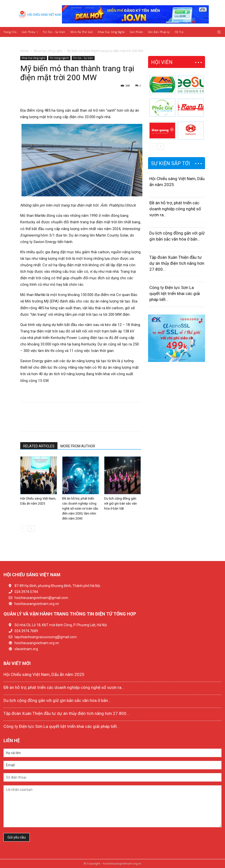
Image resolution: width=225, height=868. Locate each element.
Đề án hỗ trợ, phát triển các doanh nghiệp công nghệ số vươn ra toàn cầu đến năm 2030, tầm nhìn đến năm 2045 (80, 508)
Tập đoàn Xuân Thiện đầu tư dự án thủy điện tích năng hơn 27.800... (177, 263)
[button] (219, 32)
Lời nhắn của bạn (112, 806)
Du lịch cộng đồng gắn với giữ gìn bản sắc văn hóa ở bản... (57, 700)
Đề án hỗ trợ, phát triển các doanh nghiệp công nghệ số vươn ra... (175, 209)
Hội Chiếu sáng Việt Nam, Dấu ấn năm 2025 (44, 674)
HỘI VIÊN (162, 62)
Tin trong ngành (59, 58)
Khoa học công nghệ (48, 51)
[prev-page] (23, 528)
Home (25, 51)
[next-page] (31, 528)
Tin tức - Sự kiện (83, 58)
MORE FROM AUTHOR (78, 446)
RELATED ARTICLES (39, 446)
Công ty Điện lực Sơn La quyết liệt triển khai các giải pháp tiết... (175, 293)
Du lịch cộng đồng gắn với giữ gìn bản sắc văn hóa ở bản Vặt (120, 503)
